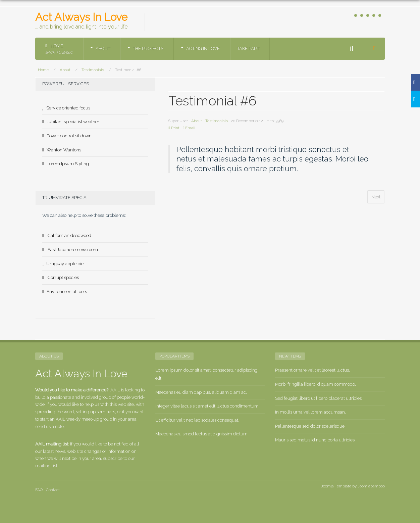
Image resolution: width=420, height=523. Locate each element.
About (103, 49)
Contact (53, 490)
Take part (248, 49)
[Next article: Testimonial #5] (376, 197)
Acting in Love (203, 49)
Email (189, 128)
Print (174, 128)
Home (59, 50)
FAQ (39, 490)
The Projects (148, 49)
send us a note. (50, 426)
